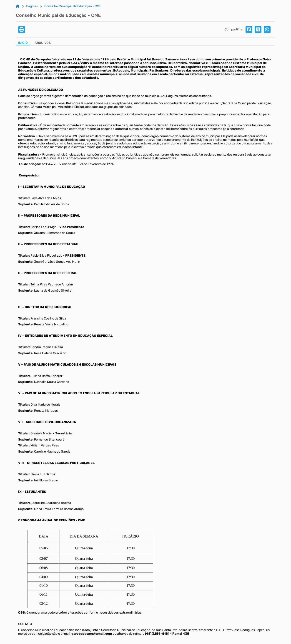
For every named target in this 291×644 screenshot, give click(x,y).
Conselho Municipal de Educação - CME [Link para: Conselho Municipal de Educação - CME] (73, 6)
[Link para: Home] (18, 6)
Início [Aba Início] (23, 43)
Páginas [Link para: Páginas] (32, 6)
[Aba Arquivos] (43, 43)
